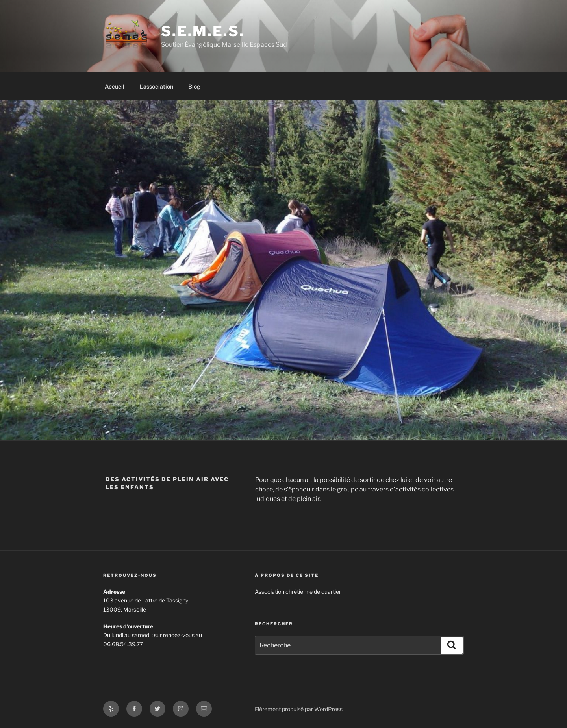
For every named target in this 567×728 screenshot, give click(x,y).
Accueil (115, 86)
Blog (194, 86)
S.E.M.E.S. (203, 31)
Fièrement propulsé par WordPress (299, 709)
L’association (156, 86)
